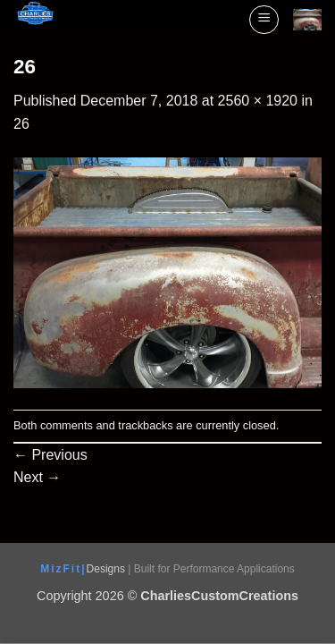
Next (37, 477)
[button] (264, 20)
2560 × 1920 (258, 101)
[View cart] (307, 20)
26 (21, 124)
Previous (50, 455)
